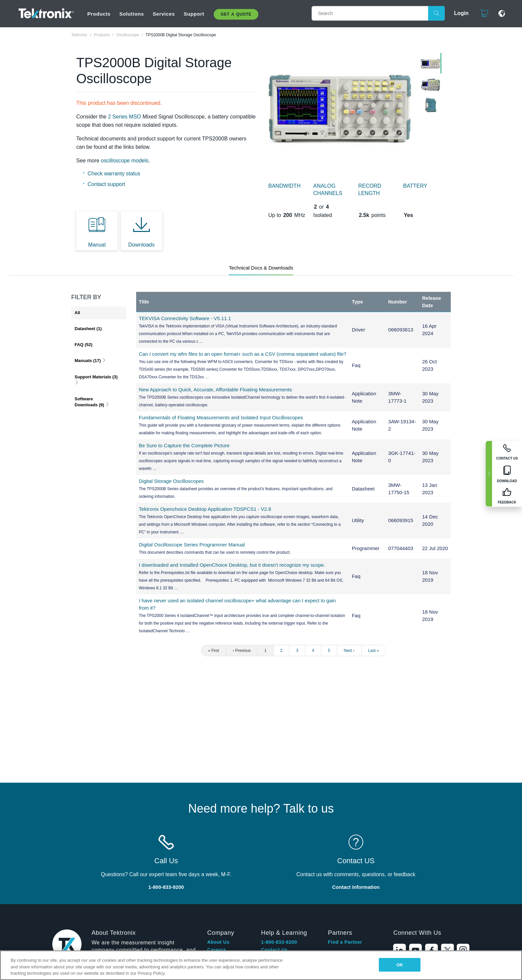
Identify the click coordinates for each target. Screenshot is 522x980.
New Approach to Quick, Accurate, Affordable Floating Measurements (215, 390)
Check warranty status (114, 174)
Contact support (106, 184)
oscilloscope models (125, 161)
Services (164, 14)
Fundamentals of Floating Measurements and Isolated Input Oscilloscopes (221, 417)
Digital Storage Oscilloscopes (171, 481)
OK (400, 965)
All (77, 313)
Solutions (131, 14)
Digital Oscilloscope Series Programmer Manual (192, 545)
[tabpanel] (340, 108)
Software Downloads (92, 402)
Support (194, 14)
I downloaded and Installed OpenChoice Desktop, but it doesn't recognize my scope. (232, 565)
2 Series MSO (125, 117)
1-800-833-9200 (279, 942)
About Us (218, 942)
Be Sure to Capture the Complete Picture (184, 445)
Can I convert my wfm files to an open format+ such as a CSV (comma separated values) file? (243, 354)
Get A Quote (236, 14)
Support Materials (96, 380)
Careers (216, 950)
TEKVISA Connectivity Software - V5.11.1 (185, 318)
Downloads (141, 245)
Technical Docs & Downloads (261, 268)
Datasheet (88, 329)
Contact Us (274, 950)
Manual (97, 245)
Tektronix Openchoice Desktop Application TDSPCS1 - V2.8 (205, 509)
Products (99, 14)
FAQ (83, 345)
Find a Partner (345, 942)
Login (461, 13)
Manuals (90, 361)
